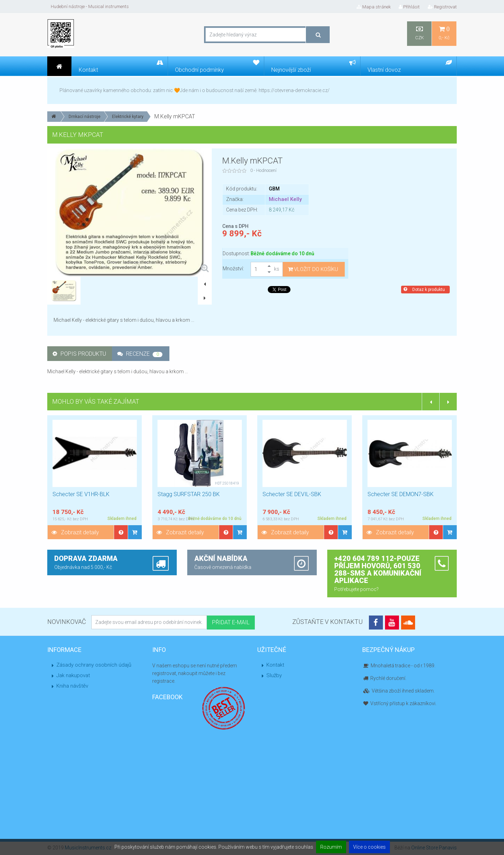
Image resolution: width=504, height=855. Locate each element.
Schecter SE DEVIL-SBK (292, 494)
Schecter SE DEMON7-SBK (401, 494)
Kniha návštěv (72, 686)
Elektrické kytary (128, 117)
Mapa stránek (374, 7)
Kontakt (275, 665)
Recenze (140, 354)
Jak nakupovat (73, 675)
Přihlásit (409, 7)
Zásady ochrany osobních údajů (94, 665)
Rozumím (331, 847)
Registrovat (442, 7)
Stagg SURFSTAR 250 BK (189, 494)
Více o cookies (369, 847)
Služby (274, 675)
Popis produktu (79, 354)
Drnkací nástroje (85, 117)
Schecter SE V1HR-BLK (81, 494)
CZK (419, 33)
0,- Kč (444, 33)
